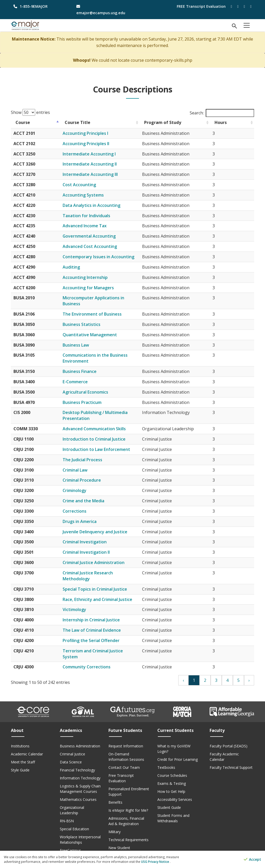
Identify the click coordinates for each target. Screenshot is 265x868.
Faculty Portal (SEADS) (229, 728)
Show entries (30, 112)
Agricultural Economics (92, 386)
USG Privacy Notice (155, 862)
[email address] (101, 10)
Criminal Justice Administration (100, 557)
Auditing (78, 267)
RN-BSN (67, 803)
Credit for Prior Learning (178, 742)
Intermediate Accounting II (96, 164)
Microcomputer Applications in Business (109, 298)
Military (115, 814)
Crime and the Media (90, 495)
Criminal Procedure (88, 474)
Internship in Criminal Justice (98, 608)
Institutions (20, 728)
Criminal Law (82, 464)
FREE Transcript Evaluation (201, 6)
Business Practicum (89, 396)
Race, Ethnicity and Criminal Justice (104, 588)
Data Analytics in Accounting (98, 205)
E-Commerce (82, 376)
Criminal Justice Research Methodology (108, 567)
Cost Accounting (86, 185)
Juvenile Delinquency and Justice (101, 526)
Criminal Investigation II (93, 546)
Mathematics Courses (78, 782)
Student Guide (169, 790)
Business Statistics (88, 318)
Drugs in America (86, 515)
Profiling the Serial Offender (98, 629)
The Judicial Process (89, 454)
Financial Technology (77, 752)
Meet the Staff (23, 744)
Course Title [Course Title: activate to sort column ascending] (84, 122)
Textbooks (166, 750)
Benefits (115, 785)
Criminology (81, 484)
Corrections (81, 505)
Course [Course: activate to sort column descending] (23, 122)
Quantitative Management (96, 329)
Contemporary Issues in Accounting (105, 257)
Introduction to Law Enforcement (103, 443)
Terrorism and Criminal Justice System (107, 639)
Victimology (81, 598)
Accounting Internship (92, 277)
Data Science (71, 744)
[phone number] (38, 6)
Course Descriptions (77, 841)
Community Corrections (93, 649)
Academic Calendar (27, 736)
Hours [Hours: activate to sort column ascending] (243, 122)
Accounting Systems (90, 195)
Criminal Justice (72, 736)
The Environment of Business (99, 308)
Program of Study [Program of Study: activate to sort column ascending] (181, 122)
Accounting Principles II (92, 144)
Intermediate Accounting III (97, 174)
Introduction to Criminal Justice (101, 433)
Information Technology (80, 760)
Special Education (74, 811)
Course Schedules (172, 758)
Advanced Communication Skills (101, 423)
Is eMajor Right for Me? (128, 793)
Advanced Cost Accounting (96, 246)
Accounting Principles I (92, 133)
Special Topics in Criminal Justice (101, 577)
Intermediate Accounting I (96, 154)
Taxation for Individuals (93, 216)
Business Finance (86, 365)
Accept (252, 860)
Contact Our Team (124, 750)
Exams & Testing (172, 766)
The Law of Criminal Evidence (98, 618)
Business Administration (80, 728)
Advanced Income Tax (91, 226)
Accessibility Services (175, 782)
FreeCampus (70, 833)
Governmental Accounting (96, 236)
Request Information (126, 728)
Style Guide (20, 752)
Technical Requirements (128, 822)
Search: (222, 113)
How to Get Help (171, 774)
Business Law (82, 339)
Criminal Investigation (91, 536)
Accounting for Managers (95, 288)
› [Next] (249, 663)
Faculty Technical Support (231, 750)
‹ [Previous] (183, 663)
